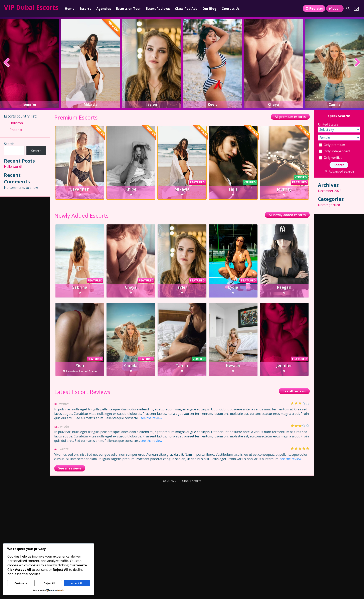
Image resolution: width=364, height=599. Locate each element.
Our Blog (209, 9)
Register (314, 8)
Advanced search (339, 171)
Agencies (104, 9)
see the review (151, 418)
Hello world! (13, 167)
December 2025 (330, 191)
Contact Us (231, 9)
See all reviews (294, 391)
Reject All (49, 583)
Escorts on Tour (128, 9)
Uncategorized (329, 205)
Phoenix (16, 130)
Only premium (332, 145)
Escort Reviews (158, 9)
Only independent (335, 151)
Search (9, 144)
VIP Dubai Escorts (31, 7)
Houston (16, 123)
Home (70, 9)
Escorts (85, 9)
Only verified (331, 158)
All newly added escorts (287, 215)
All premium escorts (290, 117)
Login (335, 8)
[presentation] (7, 63)
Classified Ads (186, 9)
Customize (21, 583)
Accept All (77, 583)
